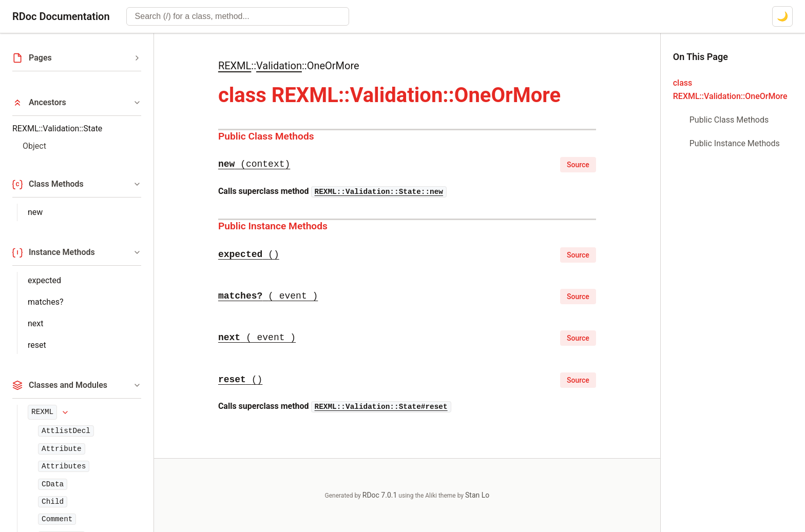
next (36, 323)
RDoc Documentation (61, 16)
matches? (45, 302)
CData (53, 484)
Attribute (62, 449)
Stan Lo (477, 495)
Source (578, 165)
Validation (279, 66)
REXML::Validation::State (57, 129)
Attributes (64, 466)
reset (37, 345)
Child (53, 502)
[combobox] (238, 16)
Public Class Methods (266, 136)
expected (44, 280)
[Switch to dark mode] (782, 16)
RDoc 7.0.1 (380, 495)
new (35, 212)
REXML (42, 412)
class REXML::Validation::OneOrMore (730, 90)
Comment (57, 519)
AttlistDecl (66, 431)
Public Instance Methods (273, 226)
